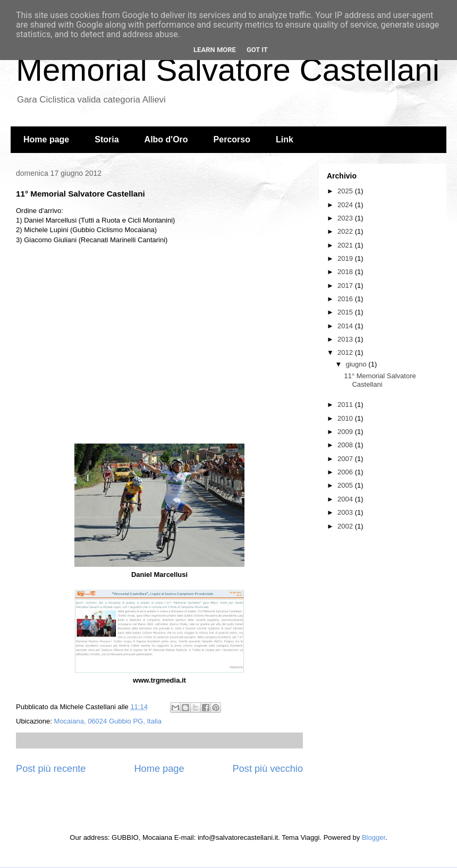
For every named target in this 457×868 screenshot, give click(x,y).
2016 (346, 299)
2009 (346, 432)
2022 (346, 231)
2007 (346, 459)
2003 (346, 512)
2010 (346, 418)
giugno (357, 364)
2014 (346, 326)
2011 (346, 405)
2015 (346, 312)
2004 (346, 499)
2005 (346, 485)
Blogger (374, 837)
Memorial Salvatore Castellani (228, 70)
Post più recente (51, 769)
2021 (346, 245)
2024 (346, 205)
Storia (107, 139)
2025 (346, 191)
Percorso (232, 139)
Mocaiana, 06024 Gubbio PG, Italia (108, 721)
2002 (346, 526)
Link (285, 139)
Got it (257, 50)
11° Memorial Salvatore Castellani (380, 380)
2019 (346, 258)
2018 (346, 272)
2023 (346, 218)
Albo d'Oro (166, 139)
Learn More (215, 50)
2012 (346, 352)
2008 (346, 445)
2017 (346, 286)
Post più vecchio (268, 769)
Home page (46, 139)
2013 (346, 339)
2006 (346, 472)
